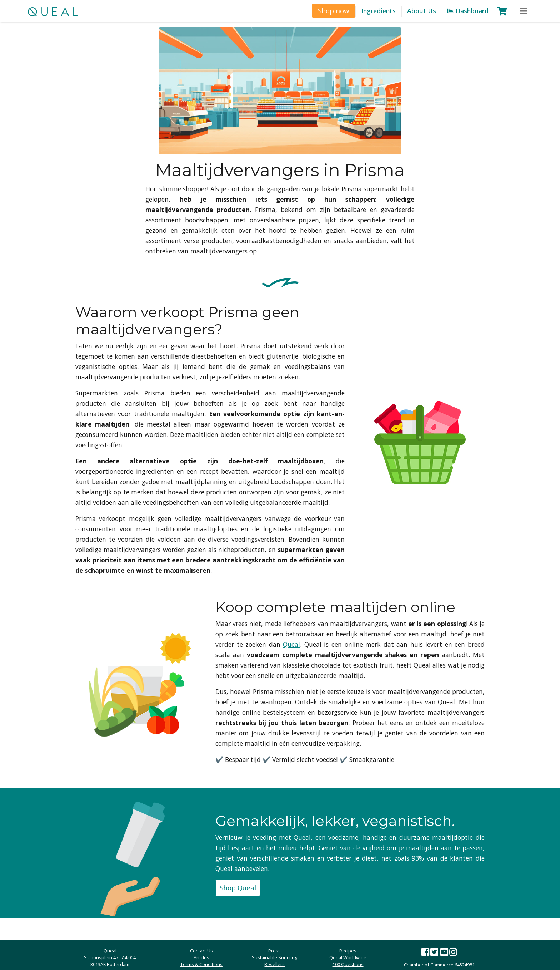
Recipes (348, 951)
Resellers (274, 964)
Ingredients (378, 11)
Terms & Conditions (201, 964)
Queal (291, 644)
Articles (201, 957)
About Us (422, 11)
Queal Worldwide (348, 957)
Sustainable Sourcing (274, 957)
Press (274, 951)
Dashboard (468, 11)
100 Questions (348, 964)
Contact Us (201, 951)
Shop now (334, 11)
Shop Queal (238, 888)
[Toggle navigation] (524, 11)
